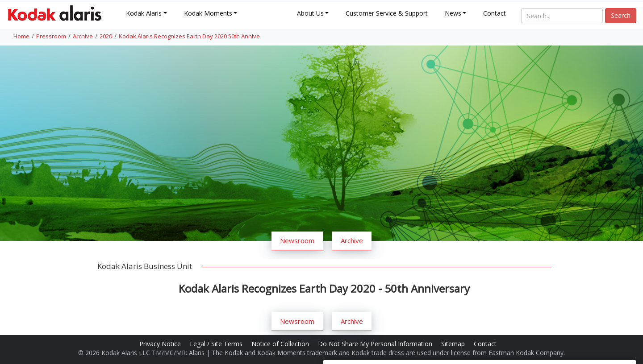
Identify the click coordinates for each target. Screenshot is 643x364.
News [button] (453, 13)
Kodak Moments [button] (208, 13)
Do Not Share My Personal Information (376, 344)
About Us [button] (310, 13)
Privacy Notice (161, 344)
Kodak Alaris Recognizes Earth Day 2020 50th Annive (189, 36)
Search (621, 15)
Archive (83, 36)
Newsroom (297, 240)
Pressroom (51, 36)
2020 (106, 36)
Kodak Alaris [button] (144, 13)
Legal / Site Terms (217, 344)
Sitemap (454, 344)
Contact (495, 13)
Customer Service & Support (387, 13)
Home (21, 36)
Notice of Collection (281, 344)
